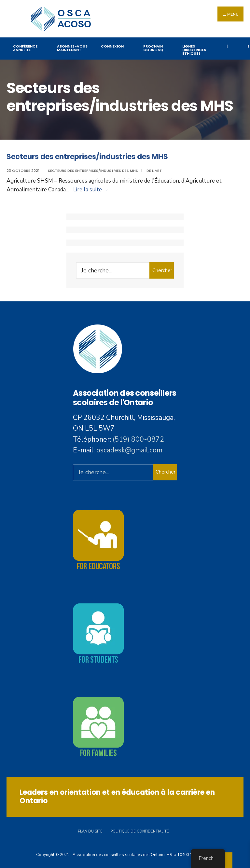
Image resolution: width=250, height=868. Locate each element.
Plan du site (90, 831)
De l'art (154, 171)
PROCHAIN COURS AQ (153, 48)
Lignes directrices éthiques (194, 50)
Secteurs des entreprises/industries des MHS (87, 157)
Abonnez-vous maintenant (72, 48)
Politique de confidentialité (140, 831)
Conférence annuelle (25, 48)
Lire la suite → (91, 190)
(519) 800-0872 (138, 439)
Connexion (112, 46)
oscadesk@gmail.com (129, 450)
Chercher (162, 270)
